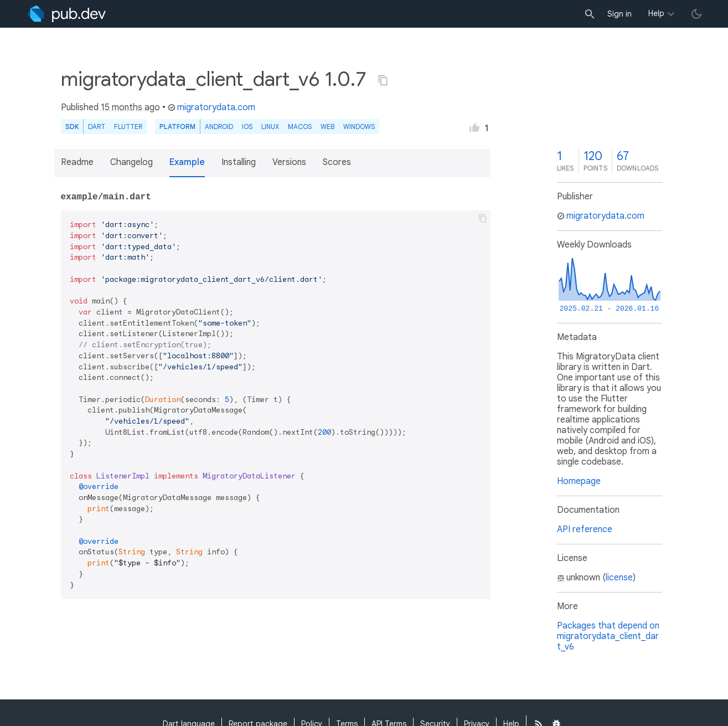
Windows (359, 127)
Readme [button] (77, 162)
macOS (300, 127)
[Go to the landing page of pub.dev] (67, 14)
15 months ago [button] (130, 107)
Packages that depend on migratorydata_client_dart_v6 (608, 636)
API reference (585, 529)
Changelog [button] (131, 162)
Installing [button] (239, 162)
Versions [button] (289, 162)
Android (219, 127)
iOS (247, 127)
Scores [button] (337, 162)
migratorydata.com (211, 107)
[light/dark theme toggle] (696, 14)
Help (656, 13)
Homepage (579, 481)
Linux (270, 127)
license (619, 578)
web (327, 127)
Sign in (619, 14)
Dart (97, 127)
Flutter (128, 127)
